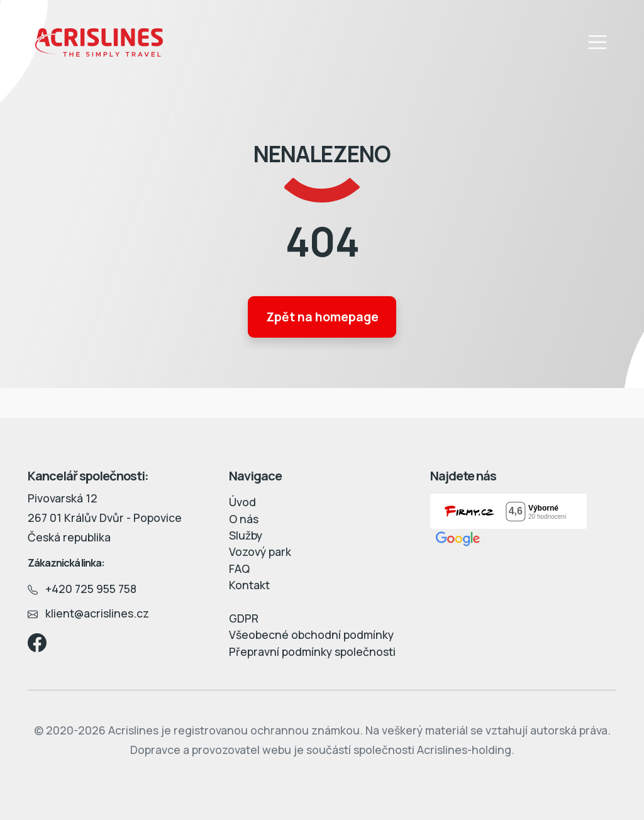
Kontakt (249, 585)
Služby (246, 535)
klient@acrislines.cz (88, 613)
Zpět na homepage (322, 317)
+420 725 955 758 (82, 589)
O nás (244, 519)
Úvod (242, 502)
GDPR (244, 618)
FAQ (239, 568)
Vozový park (260, 551)
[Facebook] (37, 641)
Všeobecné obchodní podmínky (311, 634)
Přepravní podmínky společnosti (312, 651)
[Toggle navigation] (597, 43)
